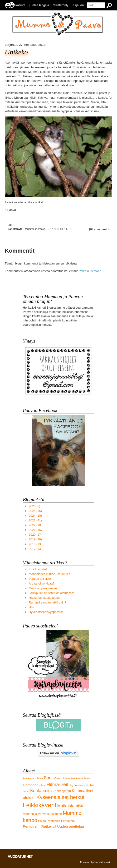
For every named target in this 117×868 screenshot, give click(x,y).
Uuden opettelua (71, 826)
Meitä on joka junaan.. (44, 588)
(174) (36, 535)
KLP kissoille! (38, 569)
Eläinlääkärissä (73, 778)
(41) (35, 520)
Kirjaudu (78, 5)
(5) (34, 506)
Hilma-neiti (58, 784)
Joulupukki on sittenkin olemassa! (51, 593)
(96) (35, 539)
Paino (42, 821)
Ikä (92, 785)
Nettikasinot (17, 5)
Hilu (31, 607)
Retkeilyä (49, 826)
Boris (49, 778)
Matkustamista (71, 806)
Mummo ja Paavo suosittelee (42, 814)
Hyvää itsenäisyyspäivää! (46, 612)
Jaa (10, 225)
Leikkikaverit (40, 805)
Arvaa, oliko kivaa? (41, 583)
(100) (36, 525)
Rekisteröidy (60, 5)
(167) (36, 530)
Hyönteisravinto (80, 785)
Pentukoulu (69, 821)
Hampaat (30, 785)
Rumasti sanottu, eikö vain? (47, 602)
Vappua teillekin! (40, 579)
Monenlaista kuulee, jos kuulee (50, 574)
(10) (35, 516)
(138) (36, 544)
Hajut (87, 778)
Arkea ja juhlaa (33, 778)
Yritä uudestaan (91, 271)
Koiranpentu (63, 791)
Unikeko (16, 52)
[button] (27, 5)
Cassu (58, 778)
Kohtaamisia (42, 791)
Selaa (40, 5)
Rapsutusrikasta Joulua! (45, 598)
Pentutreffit (32, 826)
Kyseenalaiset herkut (60, 797)
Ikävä (26, 791)
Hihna (42, 785)
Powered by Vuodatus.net (95, 862)
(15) (35, 511)
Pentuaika (53, 821)
